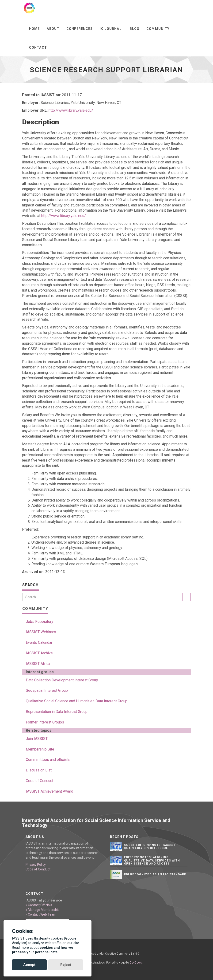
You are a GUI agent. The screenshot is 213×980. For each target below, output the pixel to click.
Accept (29, 965)
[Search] (102, 597)
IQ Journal (110, 29)
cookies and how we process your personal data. (43, 950)
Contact (38, 47)
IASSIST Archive (39, 653)
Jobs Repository (40, 622)
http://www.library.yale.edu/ (71, 110)
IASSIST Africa (38, 664)
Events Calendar (39, 642)
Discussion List (39, 770)
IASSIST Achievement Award (49, 791)
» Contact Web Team (41, 914)
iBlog (134, 29)
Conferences (80, 29)
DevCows (136, 963)
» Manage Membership (43, 910)
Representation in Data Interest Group (57, 712)
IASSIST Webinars (41, 632)
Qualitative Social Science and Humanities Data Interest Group (77, 701)
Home (34, 29)
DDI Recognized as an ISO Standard (155, 874)
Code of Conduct (40, 781)
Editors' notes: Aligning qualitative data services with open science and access (152, 860)
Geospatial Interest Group (47, 690)
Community (158, 29)
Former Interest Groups (45, 722)
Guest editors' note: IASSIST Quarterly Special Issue (150, 847)
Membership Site (40, 749)
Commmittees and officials (48, 760)
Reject (66, 965)
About (53, 29)
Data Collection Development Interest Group (62, 680)
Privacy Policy (36, 865)
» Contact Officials (39, 905)
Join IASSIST (37, 739)
